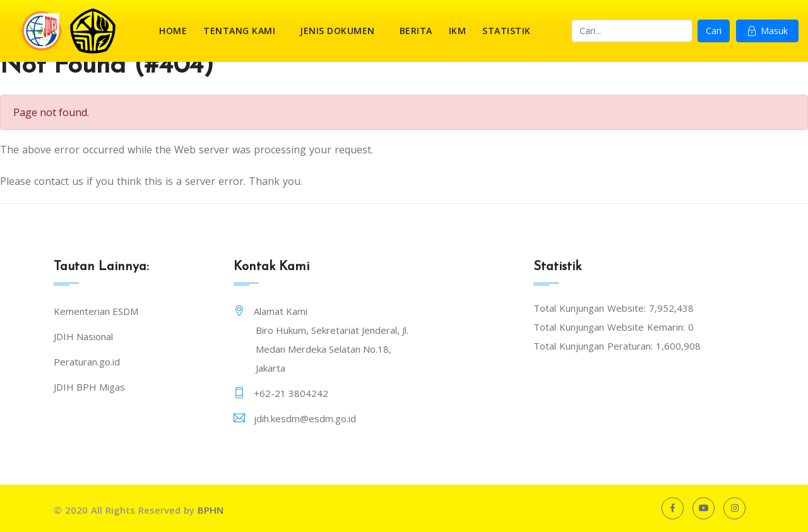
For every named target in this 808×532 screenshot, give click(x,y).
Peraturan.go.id (87, 362)
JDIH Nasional (83, 336)
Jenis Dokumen (337, 31)
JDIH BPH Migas (89, 387)
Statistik (507, 31)
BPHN (211, 510)
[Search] (632, 31)
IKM (458, 31)
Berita (416, 31)
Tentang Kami (239, 31)
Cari (714, 31)
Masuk (767, 31)
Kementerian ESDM (96, 311)
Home (173, 31)
